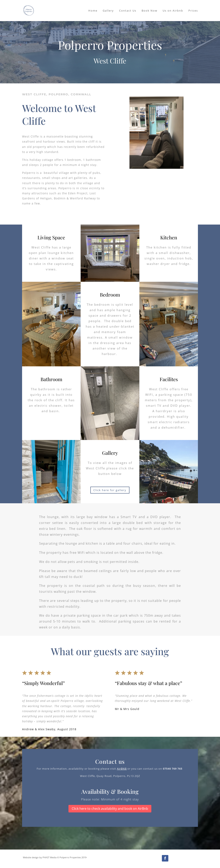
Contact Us (128, 11)
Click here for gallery (110, 490)
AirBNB (122, 769)
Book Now (150, 11)
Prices (193, 11)
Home (93, 11)
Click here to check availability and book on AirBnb (110, 809)
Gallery (108, 11)
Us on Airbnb (173, 11)
